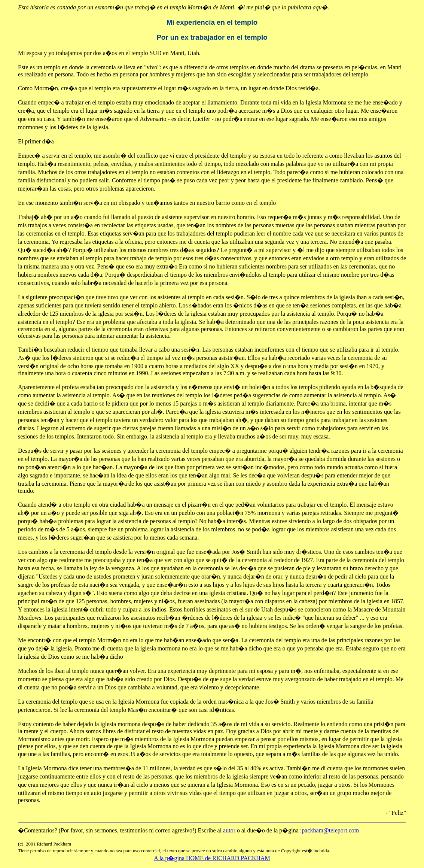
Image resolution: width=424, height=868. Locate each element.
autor (229, 830)
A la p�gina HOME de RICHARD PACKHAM (212, 858)
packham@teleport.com (330, 830)
